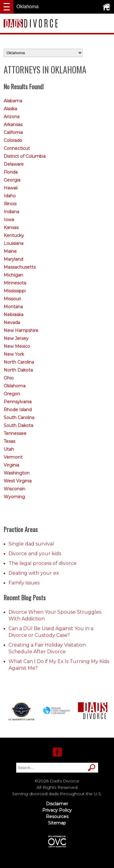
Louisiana (14, 243)
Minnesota (15, 283)
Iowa (9, 220)
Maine (10, 251)
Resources (57, 817)
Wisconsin (14, 489)
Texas (9, 441)
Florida (11, 172)
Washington (17, 473)
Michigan (13, 275)
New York (14, 354)
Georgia (12, 180)
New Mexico (17, 346)
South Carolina (19, 418)
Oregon (12, 394)
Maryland (13, 259)
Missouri (12, 299)
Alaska (10, 109)
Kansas (11, 228)
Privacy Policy (57, 810)
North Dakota (18, 370)
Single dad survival (31, 544)
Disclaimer (57, 804)
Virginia (11, 465)
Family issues (24, 583)
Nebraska (14, 315)
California (13, 132)
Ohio (9, 378)
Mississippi (15, 291)
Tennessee (15, 433)
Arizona (12, 117)
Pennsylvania (18, 402)
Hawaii (11, 188)
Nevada (12, 323)
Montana (13, 307)
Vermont (13, 457)
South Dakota (18, 425)
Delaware (14, 164)
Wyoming (14, 497)
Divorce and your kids (35, 554)
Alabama (13, 101)
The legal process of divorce (43, 563)
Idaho (10, 196)
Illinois (10, 204)
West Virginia (18, 481)
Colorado (13, 140)
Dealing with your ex (34, 573)
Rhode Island (18, 410)
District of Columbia (25, 156)
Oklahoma (15, 386)
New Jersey (16, 338)
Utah (9, 449)
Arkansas (13, 125)
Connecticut (17, 148)
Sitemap (57, 823)
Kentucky (14, 235)
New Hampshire (21, 330)
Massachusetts (20, 267)
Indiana (11, 212)
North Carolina (19, 362)
